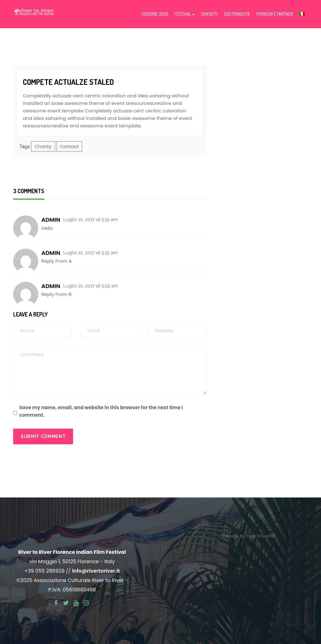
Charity (43, 146)
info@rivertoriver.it (96, 571)
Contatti (209, 14)
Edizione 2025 (155, 14)
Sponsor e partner (274, 14)
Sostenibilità (237, 14)
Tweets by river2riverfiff (249, 536)
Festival (184, 14)
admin (51, 220)
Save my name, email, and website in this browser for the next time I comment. (101, 411)
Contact (69, 146)
